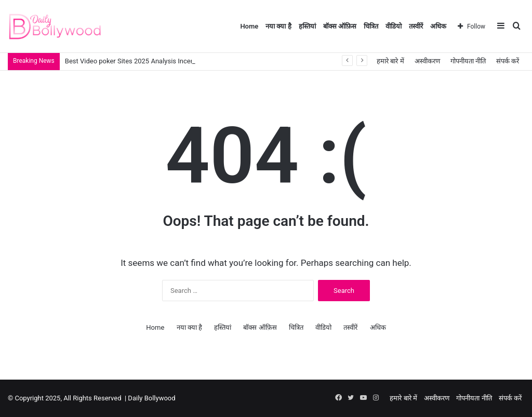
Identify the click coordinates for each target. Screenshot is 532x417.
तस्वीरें (416, 26)
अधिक (438, 26)
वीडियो (394, 26)
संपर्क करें (508, 61)
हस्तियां (307, 26)
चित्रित (371, 26)
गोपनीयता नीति (468, 61)
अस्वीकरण (427, 61)
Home (249, 26)
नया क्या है (278, 26)
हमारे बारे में (390, 61)
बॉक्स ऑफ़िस (340, 26)
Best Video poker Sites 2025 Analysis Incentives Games (148, 61)
